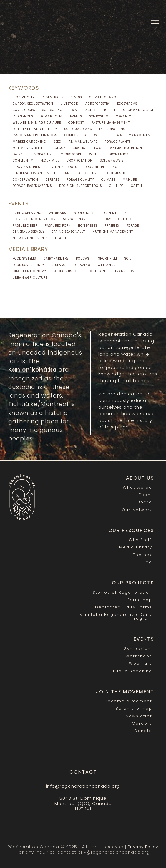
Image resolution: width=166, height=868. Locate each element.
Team (145, 495)
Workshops (139, 656)
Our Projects (133, 583)
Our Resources (131, 530)
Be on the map (134, 708)
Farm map (140, 600)
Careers (142, 723)
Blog (147, 562)
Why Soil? (140, 540)
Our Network (137, 510)
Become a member (128, 701)
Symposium (138, 649)
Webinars (141, 663)
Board (145, 502)
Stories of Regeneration (122, 592)
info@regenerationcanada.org (83, 786)
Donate (143, 731)
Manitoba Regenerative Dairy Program (116, 616)
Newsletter (139, 716)
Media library (136, 547)
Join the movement (125, 692)
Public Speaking (133, 671)
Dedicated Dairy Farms (124, 607)
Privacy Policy (143, 847)
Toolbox (142, 555)
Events (144, 639)
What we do (137, 487)
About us (140, 478)
